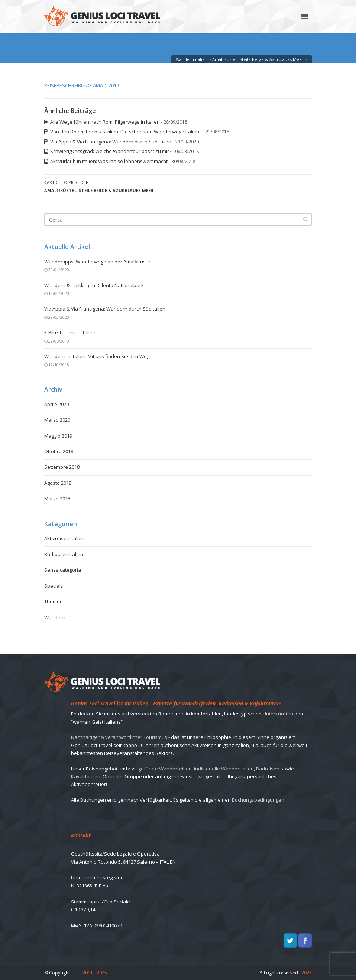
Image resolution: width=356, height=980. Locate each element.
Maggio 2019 (58, 436)
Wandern (55, 617)
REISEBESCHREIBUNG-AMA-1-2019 (82, 85)
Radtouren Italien (64, 554)
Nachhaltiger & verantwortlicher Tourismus (119, 737)
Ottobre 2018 (59, 451)
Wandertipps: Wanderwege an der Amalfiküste (97, 262)
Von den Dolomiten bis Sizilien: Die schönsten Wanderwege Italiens (126, 132)
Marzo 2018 (57, 499)
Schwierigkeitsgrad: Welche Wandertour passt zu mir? (111, 151)
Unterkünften (278, 714)
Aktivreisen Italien (64, 538)
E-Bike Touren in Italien (70, 332)
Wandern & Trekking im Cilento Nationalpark (94, 285)
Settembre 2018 (62, 467)
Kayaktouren (86, 776)
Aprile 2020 (56, 404)
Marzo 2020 (57, 420)
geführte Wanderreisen (165, 769)
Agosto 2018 (58, 483)
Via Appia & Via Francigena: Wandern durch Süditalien (111, 142)
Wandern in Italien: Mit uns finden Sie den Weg (97, 356)
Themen (54, 601)
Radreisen (268, 769)
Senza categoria (63, 570)
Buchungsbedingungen (258, 800)
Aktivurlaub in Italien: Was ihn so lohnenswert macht (109, 161)
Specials (54, 586)
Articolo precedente (99, 186)
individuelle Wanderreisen (224, 769)
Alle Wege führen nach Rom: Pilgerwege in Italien (105, 122)
